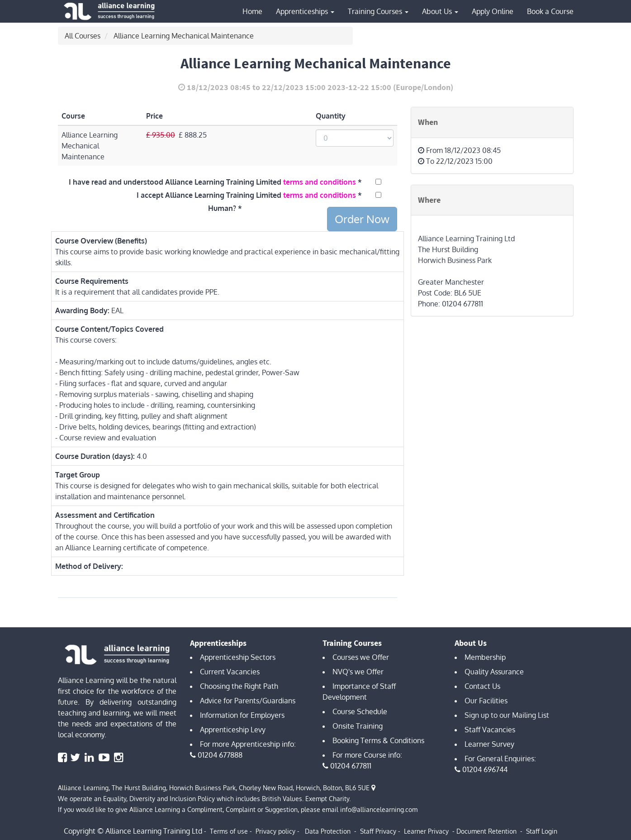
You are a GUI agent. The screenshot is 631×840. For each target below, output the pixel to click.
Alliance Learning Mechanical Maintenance (184, 36)
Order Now (362, 219)
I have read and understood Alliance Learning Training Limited (212, 182)
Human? (222, 208)
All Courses (83, 36)
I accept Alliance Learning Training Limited (246, 195)
